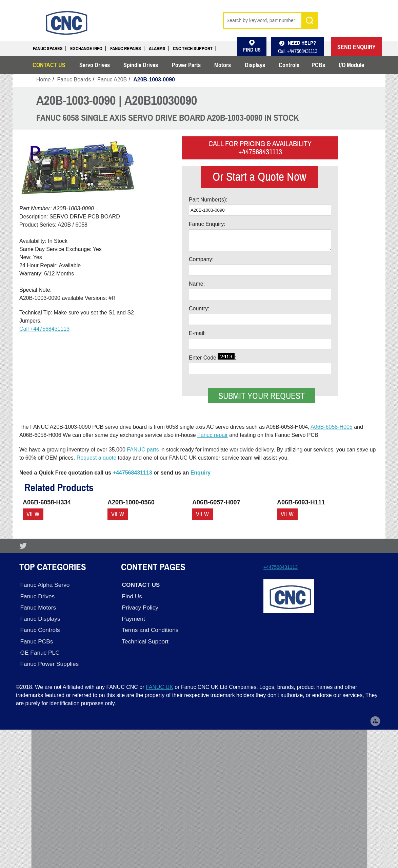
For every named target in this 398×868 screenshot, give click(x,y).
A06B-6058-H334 (47, 502)
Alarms (157, 49)
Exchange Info (86, 49)
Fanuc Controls (39, 628)
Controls (289, 65)
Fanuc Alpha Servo (44, 584)
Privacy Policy (139, 606)
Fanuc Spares (48, 49)
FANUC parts (143, 450)
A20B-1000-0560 (131, 502)
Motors (223, 65)
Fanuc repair (213, 435)
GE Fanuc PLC (39, 649)
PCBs (318, 65)
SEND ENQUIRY (356, 47)
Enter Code (212, 357)
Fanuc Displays (39, 617)
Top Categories (53, 567)
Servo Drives (95, 65)
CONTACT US (49, 65)
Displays (255, 65)
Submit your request (262, 396)
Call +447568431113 (44, 329)
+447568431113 (133, 473)
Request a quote (96, 458)
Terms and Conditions (149, 628)
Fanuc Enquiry (206, 224)
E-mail (196, 333)
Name (196, 284)
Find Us (131, 595)
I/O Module (352, 65)
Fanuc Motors (37, 606)
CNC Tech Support (193, 49)
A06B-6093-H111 (301, 502)
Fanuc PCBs (36, 638)
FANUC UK (160, 683)
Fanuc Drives (37, 595)
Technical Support (144, 638)
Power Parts (186, 65)
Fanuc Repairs (126, 49)
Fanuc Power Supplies (49, 660)
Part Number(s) (207, 200)
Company (200, 259)
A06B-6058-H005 (332, 427)
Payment (133, 617)
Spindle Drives (141, 65)
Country (198, 308)
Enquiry (201, 473)
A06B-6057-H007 (216, 502)
